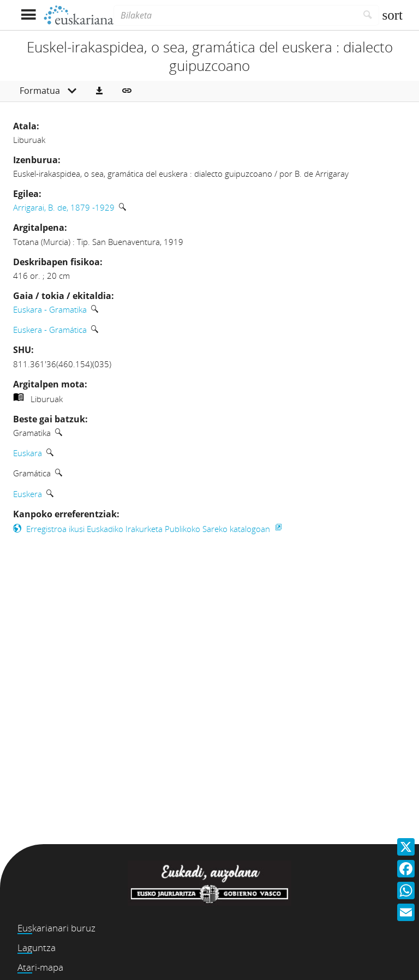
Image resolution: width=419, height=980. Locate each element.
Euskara (28, 453)
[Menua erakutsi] (28, 15)
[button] (99, 91)
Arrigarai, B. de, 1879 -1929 (64, 207)
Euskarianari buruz (56, 928)
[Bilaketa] (235, 15)
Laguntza (37, 948)
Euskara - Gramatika (50, 309)
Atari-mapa (40, 967)
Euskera (28, 494)
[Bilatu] (368, 15)
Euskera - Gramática (50, 330)
